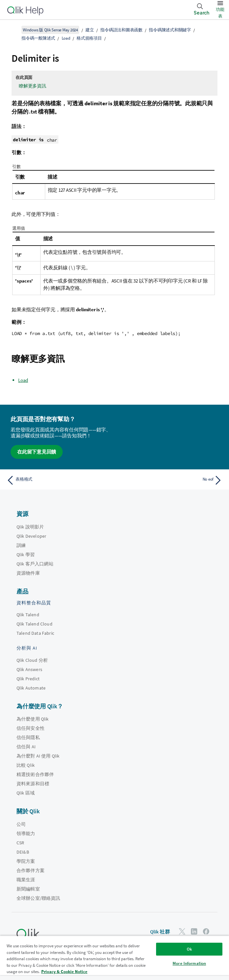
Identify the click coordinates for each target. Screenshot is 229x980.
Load (66, 38)
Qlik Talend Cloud (34, 624)
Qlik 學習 (26, 555)
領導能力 (26, 833)
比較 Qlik (26, 765)
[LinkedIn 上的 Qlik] (194, 931)
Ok (189, 949)
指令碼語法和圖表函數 (121, 30)
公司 (21, 824)
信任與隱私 (28, 737)
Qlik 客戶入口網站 (35, 564)
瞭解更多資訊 (33, 86)
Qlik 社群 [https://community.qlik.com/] (160, 932)
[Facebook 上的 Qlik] (206, 931)
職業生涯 (26, 880)
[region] (114, 958)
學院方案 (26, 861)
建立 (90, 30)
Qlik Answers (29, 669)
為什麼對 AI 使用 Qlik (38, 756)
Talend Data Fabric (35, 633)
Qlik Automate (31, 688)
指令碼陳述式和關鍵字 (170, 30)
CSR (20, 843)
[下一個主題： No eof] (170, 480)
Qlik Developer (31, 536)
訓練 (21, 545)
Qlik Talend (28, 615)
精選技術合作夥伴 (35, 774)
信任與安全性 (31, 728)
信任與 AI (26, 747)
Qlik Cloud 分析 (32, 660)
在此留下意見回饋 (37, 452)
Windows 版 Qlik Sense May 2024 (50, 30)
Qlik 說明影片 (30, 527)
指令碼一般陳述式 (38, 38)
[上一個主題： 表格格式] (59, 480)
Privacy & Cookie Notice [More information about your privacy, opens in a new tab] (64, 972)
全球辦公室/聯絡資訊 (38, 898)
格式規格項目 (89, 38)
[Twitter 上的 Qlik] (182, 931)
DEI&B (23, 852)
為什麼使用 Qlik (33, 719)
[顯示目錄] (13, 30)
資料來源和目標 (33, 784)
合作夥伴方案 (31, 870)
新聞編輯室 (28, 889)
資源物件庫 (28, 573)
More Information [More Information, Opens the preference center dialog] (189, 963)
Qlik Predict (28, 679)
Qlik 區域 (26, 793)
